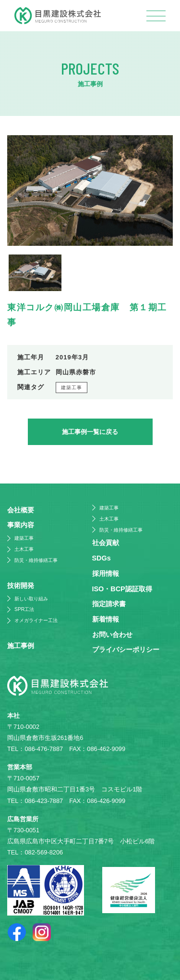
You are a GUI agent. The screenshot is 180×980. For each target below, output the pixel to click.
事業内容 (21, 525)
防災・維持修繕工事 (36, 560)
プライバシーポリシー (126, 649)
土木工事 (24, 549)
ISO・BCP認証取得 (122, 589)
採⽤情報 (106, 573)
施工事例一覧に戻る (90, 432)
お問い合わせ (112, 635)
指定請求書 (109, 604)
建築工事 (72, 388)
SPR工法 (24, 609)
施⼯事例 (21, 646)
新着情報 (106, 619)
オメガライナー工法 (36, 620)
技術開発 (21, 585)
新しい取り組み (31, 599)
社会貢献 (106, 543)
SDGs (102, 558)
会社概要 (21, 510)
